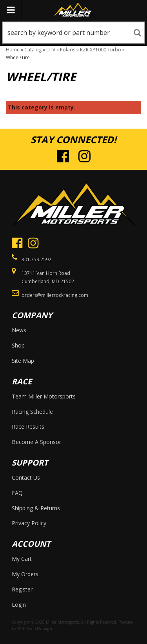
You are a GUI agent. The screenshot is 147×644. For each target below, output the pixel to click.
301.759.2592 (36, 259)
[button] (73, 33)
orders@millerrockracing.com (55, 295)
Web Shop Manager (35, 629)
